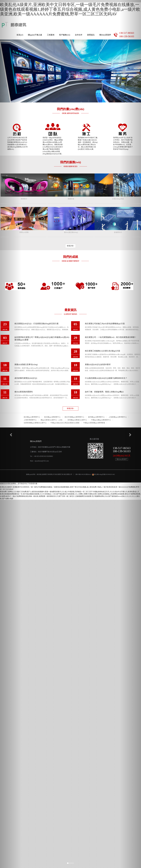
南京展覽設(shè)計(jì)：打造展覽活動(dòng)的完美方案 (37, 324)
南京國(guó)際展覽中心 (52, 417)
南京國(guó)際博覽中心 (32, 417)
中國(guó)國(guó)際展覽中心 (101, 420)
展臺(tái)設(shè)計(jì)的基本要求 (98, 364)
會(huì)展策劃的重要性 (24, 392)
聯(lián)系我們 (105, 35)
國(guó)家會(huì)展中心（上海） (52, 420)
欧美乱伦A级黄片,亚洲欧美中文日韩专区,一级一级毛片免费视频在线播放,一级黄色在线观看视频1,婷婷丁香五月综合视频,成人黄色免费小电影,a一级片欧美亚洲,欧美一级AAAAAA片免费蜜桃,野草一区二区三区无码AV (70, 9)
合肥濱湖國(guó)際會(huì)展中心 (35, 423)
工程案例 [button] (51, 35)
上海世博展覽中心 (30, 420)
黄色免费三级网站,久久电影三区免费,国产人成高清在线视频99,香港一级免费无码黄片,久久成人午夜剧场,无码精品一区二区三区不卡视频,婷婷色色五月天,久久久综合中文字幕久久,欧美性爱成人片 (70, 492)
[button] (11, 434)
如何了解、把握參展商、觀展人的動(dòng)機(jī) (104, 392)
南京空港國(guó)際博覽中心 (74, 417)
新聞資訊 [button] (91, 35)
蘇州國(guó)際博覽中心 (96, 417)
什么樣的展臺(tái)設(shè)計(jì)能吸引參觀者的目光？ (106, 378)
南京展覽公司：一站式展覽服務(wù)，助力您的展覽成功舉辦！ (111, 337)
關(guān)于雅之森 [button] (35, 35)
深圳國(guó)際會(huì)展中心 (77, 420)
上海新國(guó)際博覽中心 (118, 417)
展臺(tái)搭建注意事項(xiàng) (26, 364)
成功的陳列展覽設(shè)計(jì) (26, 378)
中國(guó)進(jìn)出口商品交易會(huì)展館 (65, 423)
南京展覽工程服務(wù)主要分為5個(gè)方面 (103, 351)
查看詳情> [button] (70, 246)
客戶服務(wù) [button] (65, 35)
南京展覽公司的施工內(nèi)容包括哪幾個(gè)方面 (105, 324)
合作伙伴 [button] (79, 35)
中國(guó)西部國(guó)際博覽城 (94, 423)
